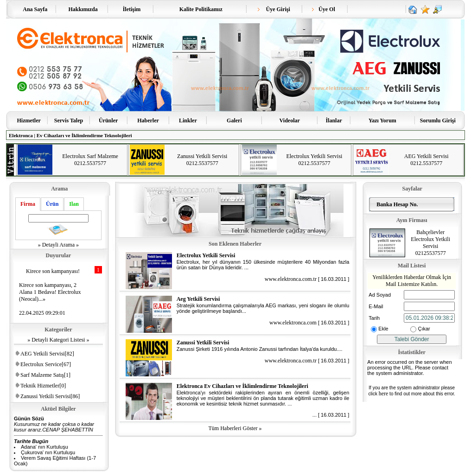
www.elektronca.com (293, 323)
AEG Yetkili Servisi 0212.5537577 (426, 160)
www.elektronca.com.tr (291, 279)
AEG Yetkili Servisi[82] (47, 354)
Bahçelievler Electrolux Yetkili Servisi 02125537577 (430, 243)
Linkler (188, 121)
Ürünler (108, 121)
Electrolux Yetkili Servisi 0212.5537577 (314, 160)
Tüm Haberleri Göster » (235, 428)
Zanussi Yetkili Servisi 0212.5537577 (202, 160)
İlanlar (334, 121)
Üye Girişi (274, 9)
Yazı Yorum (382, 121)
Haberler (148, 121)
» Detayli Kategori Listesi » (58, 340)
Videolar (290, 121)
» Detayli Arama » (58, 245)
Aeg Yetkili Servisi (198, 299)
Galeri (234, 121)
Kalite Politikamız (201, 9)
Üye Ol (324, 9)
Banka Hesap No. (396, 204)
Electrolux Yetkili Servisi (206, 255)
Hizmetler (29, 121)
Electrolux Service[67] (46, 364)
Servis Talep (69, 121)
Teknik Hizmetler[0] (43, 386)
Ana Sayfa (35, 9)
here (384, 393)
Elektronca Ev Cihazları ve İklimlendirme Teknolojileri (242, 386)
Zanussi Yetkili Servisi (203, 343)
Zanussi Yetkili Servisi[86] (50, 396)
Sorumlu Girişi (438, 121)
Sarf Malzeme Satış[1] (45, 375)
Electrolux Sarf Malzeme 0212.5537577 (90, 160)
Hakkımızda (83, 9)
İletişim (132, 9)
